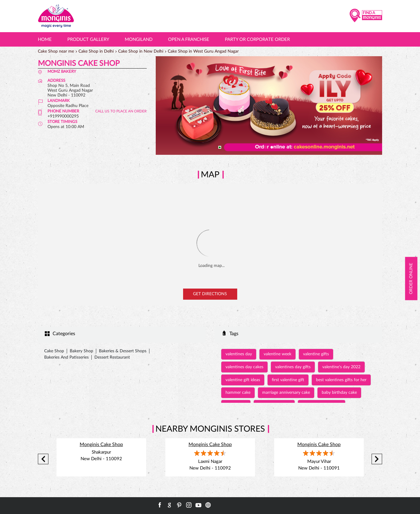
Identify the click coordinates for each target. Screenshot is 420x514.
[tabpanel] (269, 106)
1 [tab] (266, 147)
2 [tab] (272, 147)
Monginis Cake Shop (101, 445)
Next (377, 459)
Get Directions (210, 294)
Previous (43, 459)
